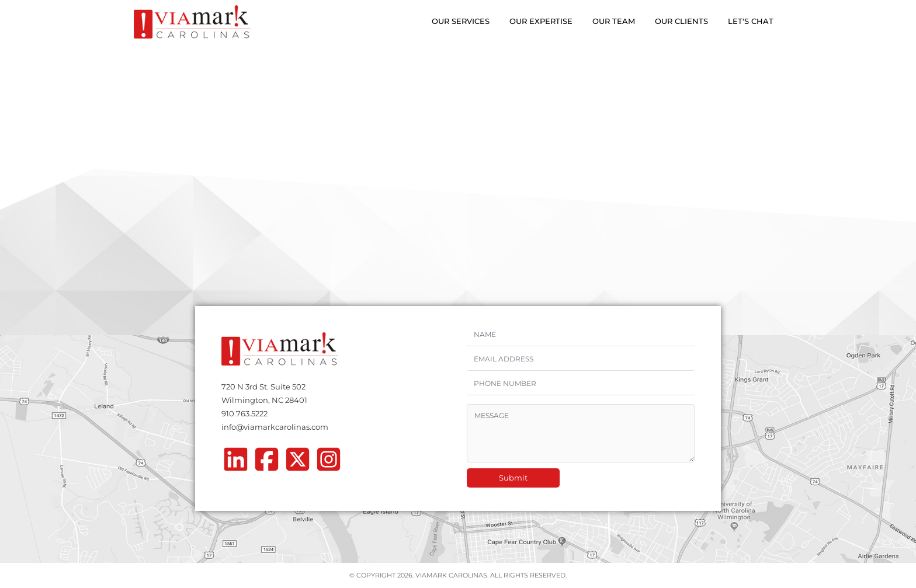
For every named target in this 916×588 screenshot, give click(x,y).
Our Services (461, 21)
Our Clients (681, 21)
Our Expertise (541, 21)
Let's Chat (751, 21)
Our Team (614, 21)
